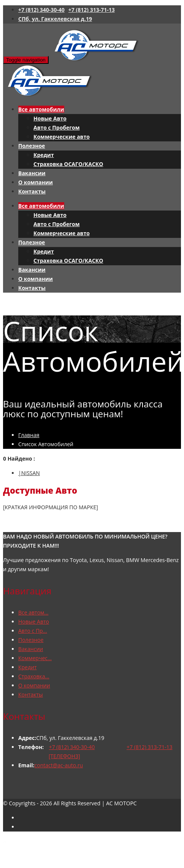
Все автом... (33, 612)
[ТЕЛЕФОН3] (64, 756)
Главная (29, 435)
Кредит (44, 155)
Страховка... (34, 676)
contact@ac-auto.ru (59, 765)
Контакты (32, 191)
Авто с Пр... (33, 631)
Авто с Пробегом (56, 128)
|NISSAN (29, 473)
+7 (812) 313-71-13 (92, 10)
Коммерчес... (35, 658)
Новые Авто (50, 118)
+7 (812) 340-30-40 (41, 10)
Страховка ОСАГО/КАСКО (68, 164)
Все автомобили (41, 109)
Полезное (32, 146)
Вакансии (32, 173)
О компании (36, 182)
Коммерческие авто (62, 137)
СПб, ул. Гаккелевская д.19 (55, 19)
